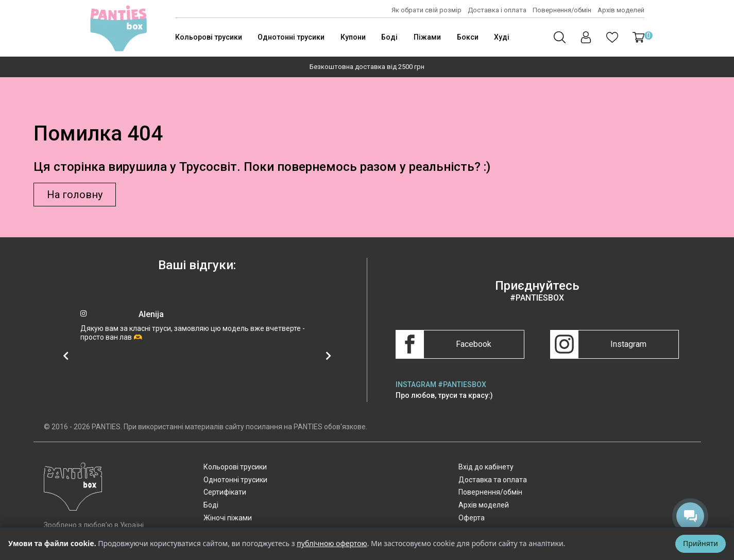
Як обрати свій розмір (426, 10)
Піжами (427, 37)
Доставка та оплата (493, 480)
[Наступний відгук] (329, 356)
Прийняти (701, 543)
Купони (353, 37)
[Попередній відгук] (66, 356)
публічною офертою (332, 543)
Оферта (472, 518)
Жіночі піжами (228, 518)
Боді (389, 37)
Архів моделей (621, 10)
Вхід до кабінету (486, 467)
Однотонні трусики (291, 37)
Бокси (468, 37)
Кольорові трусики (209, 37)
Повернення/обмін (562, 10)
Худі (502, 37)
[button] (638, 37)
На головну (75, 195)
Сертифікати (225, 492)
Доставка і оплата (497, 10)
